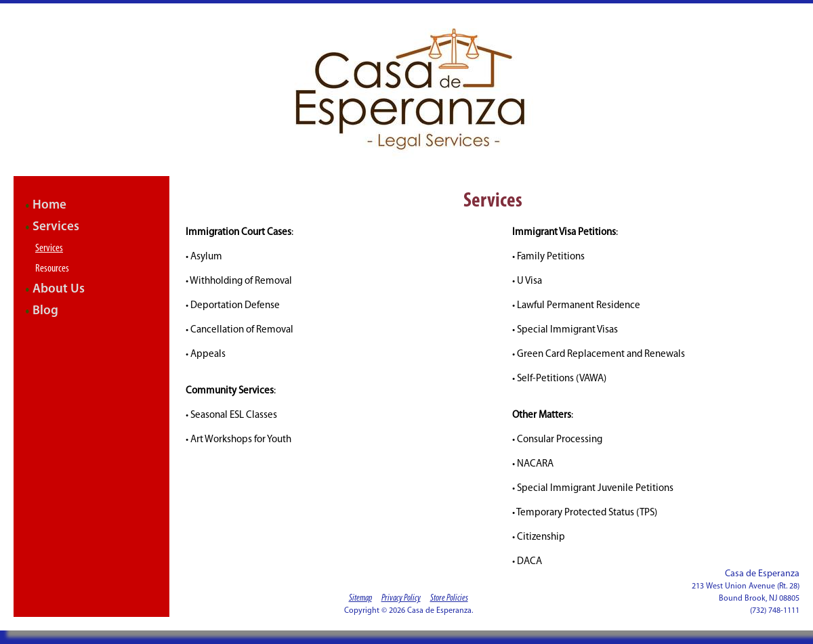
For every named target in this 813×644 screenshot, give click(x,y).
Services (56, 227)
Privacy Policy (401, 598)
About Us (59, 289)
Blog (45, 311)
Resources (52, 269)
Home (49, 206)
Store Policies (449, 598)
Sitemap (360, 598)
